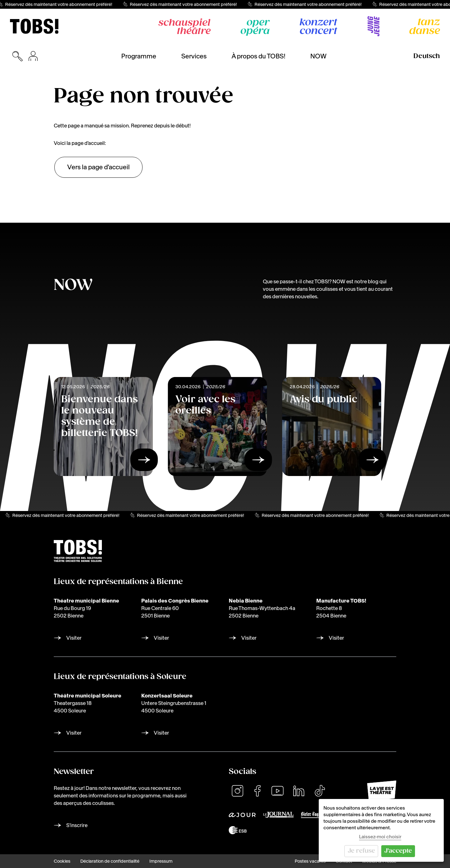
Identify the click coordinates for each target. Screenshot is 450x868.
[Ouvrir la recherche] (17, 56)
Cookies (62, 861)
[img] (34, 26)
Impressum (161, 861)
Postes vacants (310, 861)
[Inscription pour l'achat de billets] (33, 56)
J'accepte (398, 851)
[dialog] (381, 830)
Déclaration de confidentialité (110, 861)
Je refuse (361, 851)
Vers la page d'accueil (98, 167)
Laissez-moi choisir (380, 837)
